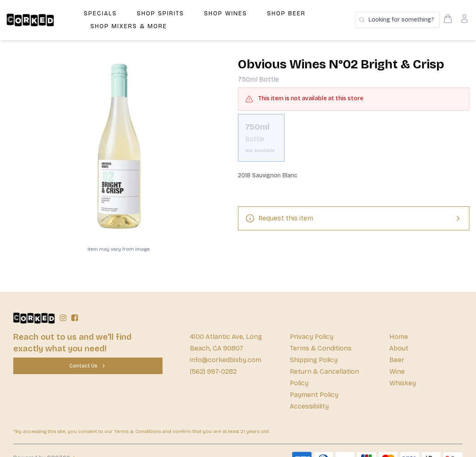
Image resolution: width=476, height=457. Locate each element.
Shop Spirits (160, 13)
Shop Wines (226, 13)
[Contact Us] (88, 366)
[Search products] (397, 20)
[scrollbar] (354, 141)
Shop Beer (286, 13)
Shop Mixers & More (129, 26)
